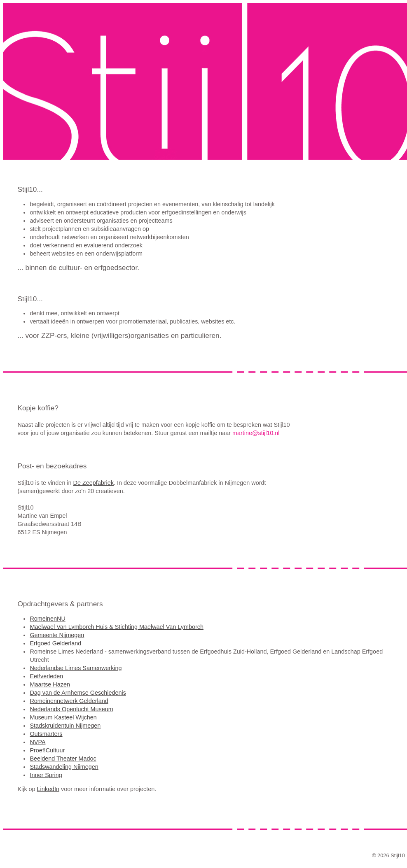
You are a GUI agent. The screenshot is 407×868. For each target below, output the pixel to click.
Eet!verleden (46, 676)
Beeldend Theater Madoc (63, 759)
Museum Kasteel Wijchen (63, 717)
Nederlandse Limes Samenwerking (76, 668)
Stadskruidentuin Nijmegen (65, 726)
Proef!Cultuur (47, 750)
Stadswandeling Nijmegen (64, 767)
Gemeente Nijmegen (57, 635)
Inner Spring (46, 775)
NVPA (37, 742)
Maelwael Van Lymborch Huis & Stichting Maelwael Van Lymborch (117, 627)
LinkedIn (48, 789)
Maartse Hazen (50, 684)
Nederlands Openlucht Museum (71, 709)
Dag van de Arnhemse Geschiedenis (78, 693)
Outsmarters (46, 734)
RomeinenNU (47, 619)
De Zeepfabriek (94, 483)
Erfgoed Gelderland (55, 643)
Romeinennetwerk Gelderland (69, 701)
